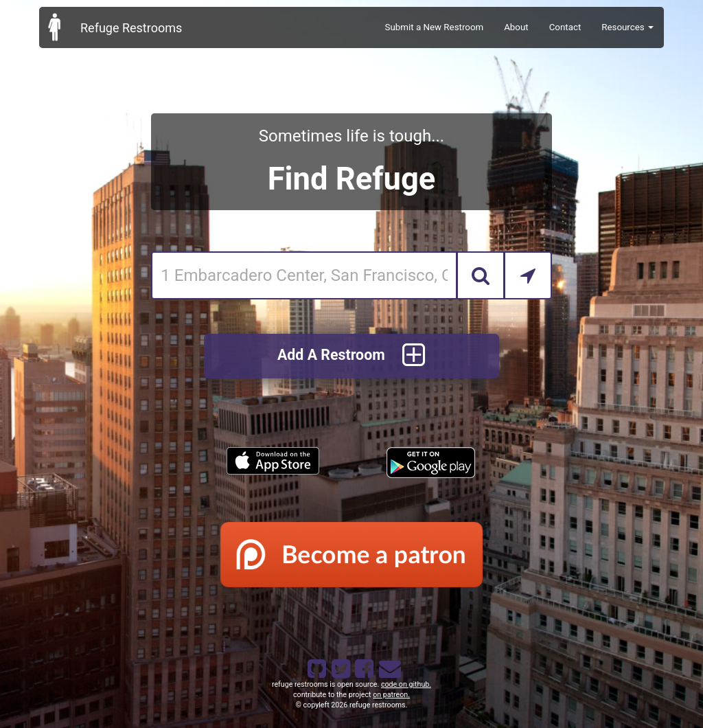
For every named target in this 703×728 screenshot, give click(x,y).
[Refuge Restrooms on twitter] (340, 666)
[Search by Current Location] (528, 275)
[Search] (481, 275)
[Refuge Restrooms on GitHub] (316, 666)
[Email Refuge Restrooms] (387, 666)
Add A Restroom (351, 356)
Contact (565, 27)
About (516, 27)
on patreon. (391, 695)
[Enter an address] (304, 275)
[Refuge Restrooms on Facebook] (363, 666)
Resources (627, 27)
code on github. (406, 684)
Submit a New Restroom (435, 27)
